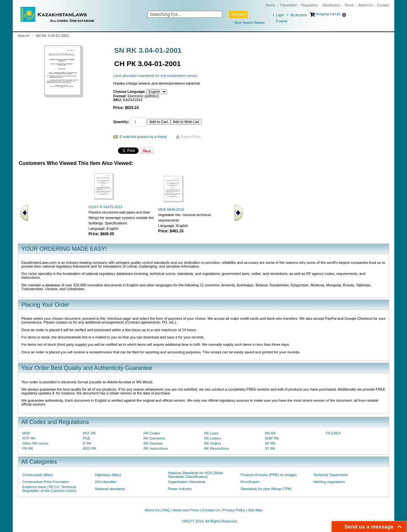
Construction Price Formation (46, 482)
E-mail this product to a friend (143, 137)
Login (280, 15)
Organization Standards (187, 482)
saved (282, 21)
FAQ (166, 510)
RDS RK (90, 448)
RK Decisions (154, 438)
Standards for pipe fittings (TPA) (266, 489)
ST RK (270, 448)
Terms (349, 5)
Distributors (331, 5)
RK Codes (152, 433)
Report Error (191, 137)
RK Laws (211, 433)
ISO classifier (106, 482)
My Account (299, 15)
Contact (383, 5)
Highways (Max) (108, 475)
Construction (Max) (38, 475)
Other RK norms (35, 443)
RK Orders (213, 443)
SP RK (270, 443)
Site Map (255, 510)
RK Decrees (153, 443)
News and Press (186, 510)
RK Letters (213, 438)
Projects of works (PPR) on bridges (269, 475)
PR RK (28, 448)
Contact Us (211, 510)
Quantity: (121, 122)
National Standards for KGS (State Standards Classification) (196, 475)
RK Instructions (156, 448)
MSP (26, 433)
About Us (366, 5)
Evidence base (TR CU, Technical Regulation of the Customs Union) (49, 489)
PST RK (90, 433)
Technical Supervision (331, 475)
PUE (87, 438)
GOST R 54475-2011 (105, 207)
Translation (288, 5)
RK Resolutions (217, 448)
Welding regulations (329, 482)
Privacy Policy (234, 510)
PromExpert (250, 482)
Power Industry (180, 489)
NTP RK (29, 438)
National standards (110, 489)
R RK (87, 443)
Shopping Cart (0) (328, 14)
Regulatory (310, 5)
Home (270, 5)
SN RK (270, 433)
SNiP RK (272, 438)
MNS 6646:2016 (171, 209)
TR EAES (333, 433)
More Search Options (250, 23)
